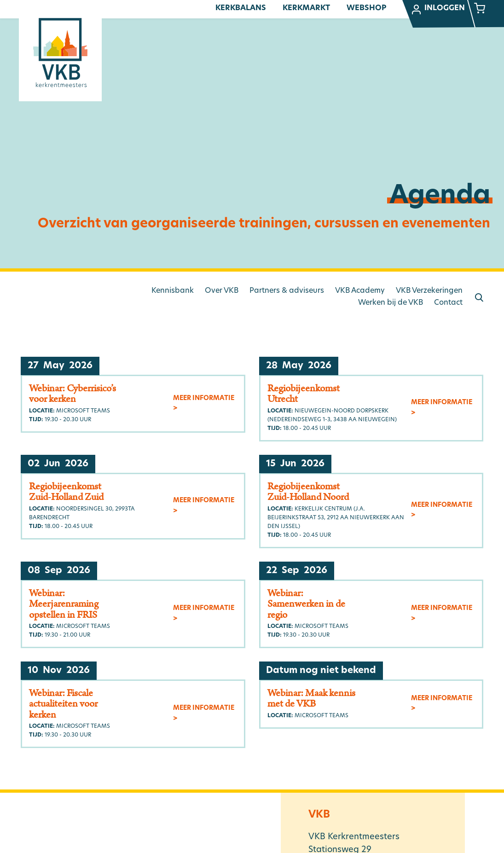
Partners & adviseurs (287, 291)
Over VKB (222, 291)
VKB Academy (360, 291)
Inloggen (438, 10)
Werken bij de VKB (391, 303)
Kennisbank (173, 291)
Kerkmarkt (306, 8)
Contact (448, 303)
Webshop (366, 8)
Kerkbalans (241, 8)
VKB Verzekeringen (429, 291)
